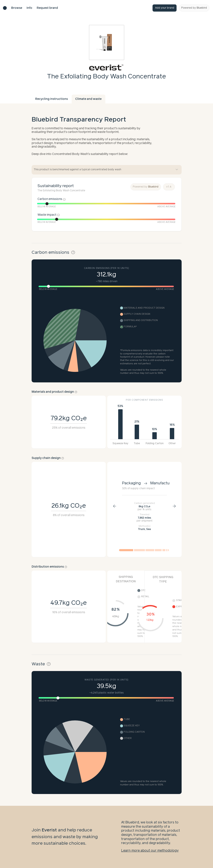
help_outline (73, 252)
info (64, 199)
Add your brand (165, 8)
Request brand (47, 8)
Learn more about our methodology (150, 851)
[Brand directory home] (5, 8)
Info (29, 8)
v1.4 (169, 187)
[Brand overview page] (106, 67)
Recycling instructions (52, 99)
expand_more (177, 170)
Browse (17, 8)
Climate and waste (88, 99)
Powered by (194, 8)
